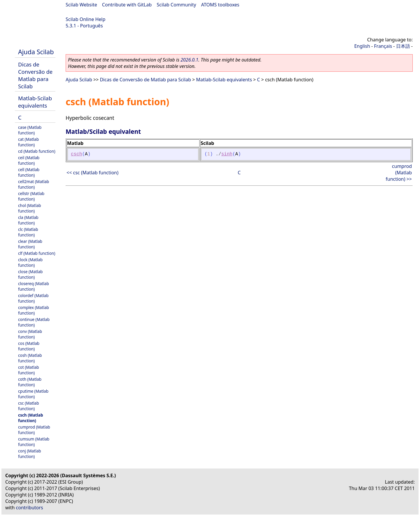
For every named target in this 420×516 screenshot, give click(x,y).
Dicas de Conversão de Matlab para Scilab (35, 75)
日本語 (403, 46)
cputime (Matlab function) (33, 394)
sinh (227, 154)
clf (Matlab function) (37, 253)
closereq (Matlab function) (34, 286)
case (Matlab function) (30, 130)
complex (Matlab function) (34, 310)
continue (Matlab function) (34, 322)
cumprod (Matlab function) (34, 430)
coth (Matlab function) (30, 382)
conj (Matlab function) (30, 454)
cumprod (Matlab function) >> (399, 173)
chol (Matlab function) (30, 208)
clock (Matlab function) (30, 262)
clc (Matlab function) (28, 232)
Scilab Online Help (85, 19)
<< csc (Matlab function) (92, 173)
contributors (30, 508)
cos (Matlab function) (29, 346)
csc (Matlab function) (29, 406)
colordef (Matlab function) (33, 298)
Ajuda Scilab (36, 52)
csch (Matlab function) (30, 418)
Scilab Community (176, 5)
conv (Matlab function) (30, 334)
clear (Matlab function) (30, 244)
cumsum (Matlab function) (34, 442)
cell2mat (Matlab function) (34, 184)
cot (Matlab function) (29, 370)
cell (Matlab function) (29, 172)
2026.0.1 (189, 60)
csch (76, 154)
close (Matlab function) (30, 274)
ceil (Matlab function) (29, 160)
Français (383, 46)
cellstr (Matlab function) (31, 196)
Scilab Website (81, 5)
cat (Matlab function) (28, 142)
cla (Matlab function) (28, 220)
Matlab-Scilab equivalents (35, 102)
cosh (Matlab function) (30, 358)
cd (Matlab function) (37, 151)
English (362, 46)
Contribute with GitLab (127, 5)
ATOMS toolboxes (220, 5)
